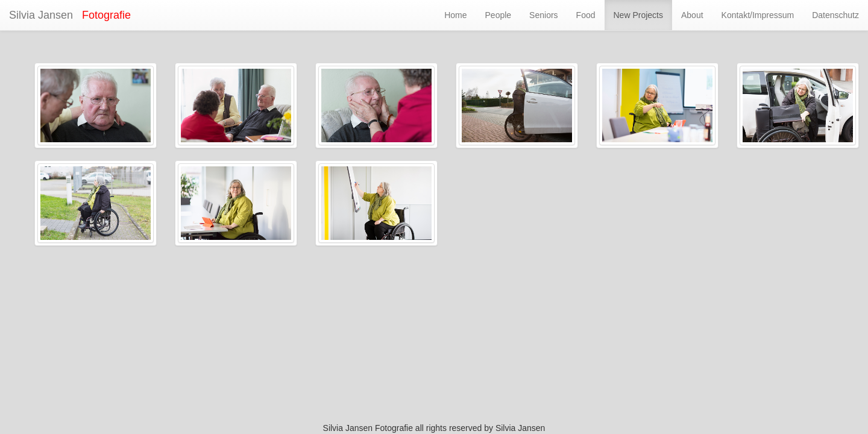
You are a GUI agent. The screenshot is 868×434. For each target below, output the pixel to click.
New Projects (638, 15)
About (692, 15)
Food (586, 15)
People (498, 15)
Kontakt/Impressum (758, 15)
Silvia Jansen (41, 15)
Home (455, 15)
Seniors (543, 15)
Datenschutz (835, 15)
